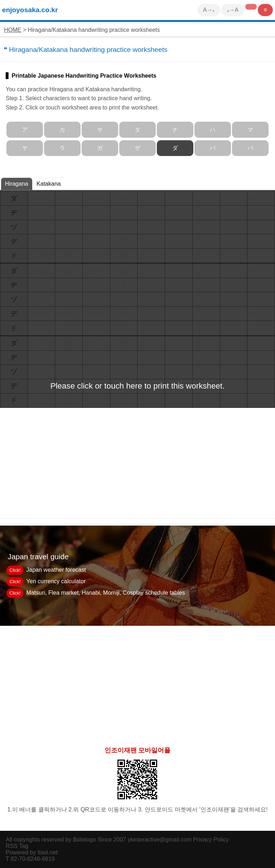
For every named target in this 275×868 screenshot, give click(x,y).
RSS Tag (17, 846)
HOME (13, 30)
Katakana (49, 184)
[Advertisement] (137, 683)
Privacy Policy (211, 840)
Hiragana (17, 184)
